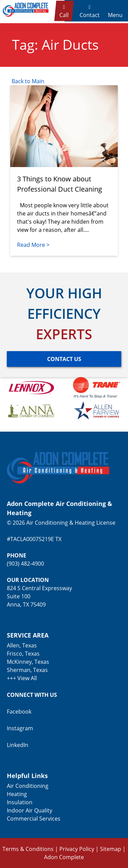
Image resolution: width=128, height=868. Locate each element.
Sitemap (111, 849)
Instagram (20, 728)
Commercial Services (34, 819)
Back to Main (27, 81)
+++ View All (22, 678)
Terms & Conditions (28, 849)
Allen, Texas (22, 645)
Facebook (19, 712)
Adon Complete (64, 857)
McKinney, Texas (28, 662)
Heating (17, 794)
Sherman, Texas (27, 670)
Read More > (33, 245)
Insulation (20, 802)
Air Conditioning (28, 786)
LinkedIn (18, 745)
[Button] (64, 359)
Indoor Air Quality (30, 810)
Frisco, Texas (23, 654)
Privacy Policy (77, 849)
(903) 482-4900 (25, 564)
